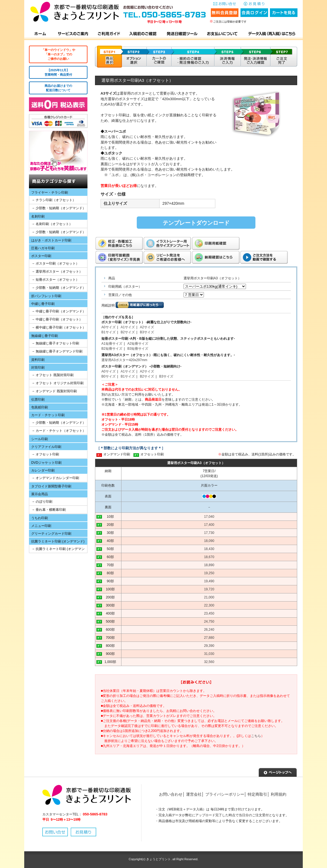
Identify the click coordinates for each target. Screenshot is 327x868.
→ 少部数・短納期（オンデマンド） (59, 208)
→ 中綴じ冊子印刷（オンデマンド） (59, 311)
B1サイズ (108, 332)
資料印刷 (38, 360)
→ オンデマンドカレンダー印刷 (55, 478)
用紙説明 (108, 305)
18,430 (209, 549)
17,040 (209, 517)
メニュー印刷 (41, 526)
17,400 (209, 525)
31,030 (209, 654)
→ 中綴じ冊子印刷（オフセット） (57, 319)
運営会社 (194, 794)
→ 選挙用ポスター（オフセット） (57, 272)
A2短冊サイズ (138, 344)
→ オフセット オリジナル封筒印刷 (58, 383)
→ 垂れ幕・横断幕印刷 (49, 510)
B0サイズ (108, 376)
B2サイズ (128, 332)
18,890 (209, 565)
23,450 (209, 613)
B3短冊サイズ (138, 349)
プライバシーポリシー (225, 794)
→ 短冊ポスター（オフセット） (55, 280)
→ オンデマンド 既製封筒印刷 (54, 391)
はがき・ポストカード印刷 (51, 240)
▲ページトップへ (278, 772)
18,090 (209, 541)
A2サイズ (147, 327)
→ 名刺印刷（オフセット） (52, 224)
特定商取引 (257, 794)
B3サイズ (147, 332)
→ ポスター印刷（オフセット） (55, 263)
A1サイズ (128, 327)
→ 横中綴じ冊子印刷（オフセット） (59, 327)
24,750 (209, 622)
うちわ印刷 (40, 518)
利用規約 (279, 794)
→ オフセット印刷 (45, 454)
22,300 (209, 605)
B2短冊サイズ (112, 349)
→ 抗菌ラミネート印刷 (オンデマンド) (57, 550)
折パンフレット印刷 (46, 296)
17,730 (209, 533)
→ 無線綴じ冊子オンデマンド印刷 (57, 351)
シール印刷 (40, 439)
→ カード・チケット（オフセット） (59, 431)
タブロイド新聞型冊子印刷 (51, 486)
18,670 (209, 557)
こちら (256, 736)
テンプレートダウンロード (196, 223)
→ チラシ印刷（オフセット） (54, 200)
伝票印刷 (38, 400)
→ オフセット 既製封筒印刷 (53, 375)
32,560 (209, 662)
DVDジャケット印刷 (46, 463)
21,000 (209, 597)
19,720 (209, 589)
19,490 (209, 581)
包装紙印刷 (40, 407)
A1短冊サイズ (112, 344)
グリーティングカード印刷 (51, 534)
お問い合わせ (171, 794)
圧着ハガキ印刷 (43, 248)
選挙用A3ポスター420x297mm (124, 360)
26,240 (209, 630)
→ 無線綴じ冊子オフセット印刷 (55, 343)
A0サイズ (108, 327)
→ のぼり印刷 (42, 502)
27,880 (209, 638)
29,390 (209, 646)
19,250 (209, 573)
